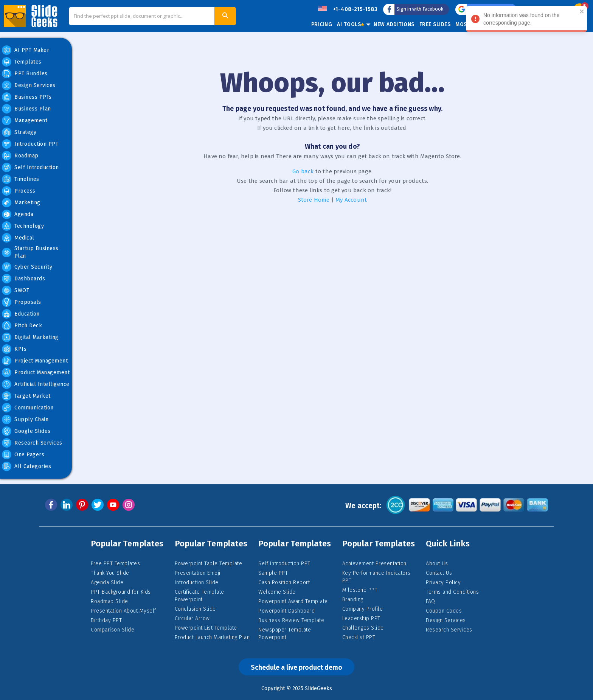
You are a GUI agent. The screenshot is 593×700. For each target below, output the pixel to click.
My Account (351, 200)
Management (25, 121)
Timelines (21, 179)
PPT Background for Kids (121, 592)
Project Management (35, 361)
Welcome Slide (277, 592)
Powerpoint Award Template (293, 601)
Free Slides (435, 24)
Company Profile (363, 609)
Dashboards (23, 279)
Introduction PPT (30, 144)
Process (19, 191)
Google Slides (26, 431)
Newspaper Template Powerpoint (285, 634)
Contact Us (439, 573)
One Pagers (23, 455)
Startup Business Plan (30, 252)
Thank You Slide (110, 573)
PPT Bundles (25, 74)
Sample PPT (273, 573)
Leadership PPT (361, 618)
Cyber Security (27, 267)
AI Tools (351, 24)
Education (21, 314)
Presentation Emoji (198, 573)
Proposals (22, 302)
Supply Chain (25, 419)
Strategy (19, 132)
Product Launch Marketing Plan (212, 637)
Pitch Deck (22, 326)
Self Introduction (30, 167)
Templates (22, 62)
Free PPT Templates (115, 564)
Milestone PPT (360, 590)
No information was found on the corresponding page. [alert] (529, 20)
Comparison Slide (113, 630)
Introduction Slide (197, 583)
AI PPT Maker (26, 50)
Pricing (322, 24)
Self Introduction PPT (284, 564)
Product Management (36, 373)
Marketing (21, 203)
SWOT (16, 290)
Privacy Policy (443, 583)
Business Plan (26, 109)
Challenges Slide (363, 628)
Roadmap (20, 156)
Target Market (26, 396)
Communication (28, 408)
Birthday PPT (106, 620)
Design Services (29, 85)
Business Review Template (291, 620)
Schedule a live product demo (296, 667)
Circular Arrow (192, 618)
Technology (23, 226)
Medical (18, 238)
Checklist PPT (359, 637)
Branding (353, 600)
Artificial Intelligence (36, 384)
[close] (585, 12)
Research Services (32, 443)
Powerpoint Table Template (209, 564)
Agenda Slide (107, 583)
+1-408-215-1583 (355, 9)
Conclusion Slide (195, 609)
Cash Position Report (284, 583)
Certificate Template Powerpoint (199, 596)
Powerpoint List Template (206, 628)
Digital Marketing (30, 337)
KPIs (14, 349)
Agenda (18, 214)
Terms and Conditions (452, 592)
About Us (437, 564)
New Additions (394, 24)
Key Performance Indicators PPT (376, 577)
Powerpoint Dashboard (286, 611)
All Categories (26, 466)
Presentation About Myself (123, 611)
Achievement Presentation (374, 564)
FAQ (431, 601)
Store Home (314, 200)
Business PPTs (27, 97)
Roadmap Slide (109, 601)
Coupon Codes (444, 611)
